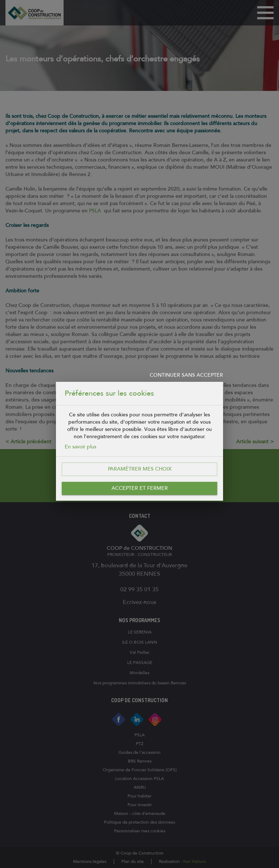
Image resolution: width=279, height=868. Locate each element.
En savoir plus (80, 447)
